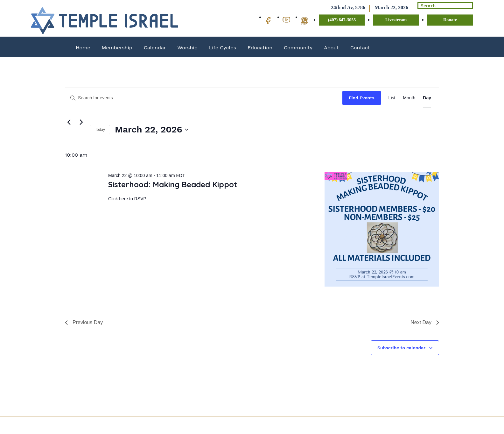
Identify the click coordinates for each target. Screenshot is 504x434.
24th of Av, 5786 (341, 8)
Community (298, 48)
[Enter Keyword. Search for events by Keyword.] (204, 98)
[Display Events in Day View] (427, 98)
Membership (117, 48)
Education (260, 48)
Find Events (362, 98)
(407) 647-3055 (342, 20)
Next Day (425, 322)
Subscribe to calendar (401, 348)
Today (100, 130)
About (331, 48)
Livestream (396, 20)
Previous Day (84, 322)
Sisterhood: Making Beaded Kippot (173, 184)
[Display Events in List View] (392, 98)
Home (83, 48)
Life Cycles (223, 48)
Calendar (155, 48)
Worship (188, 48)
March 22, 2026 (384, 8)
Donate (450, 20)
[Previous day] (69, 122)
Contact (360, 48)
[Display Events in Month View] (409, 98)
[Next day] (81, 122)
